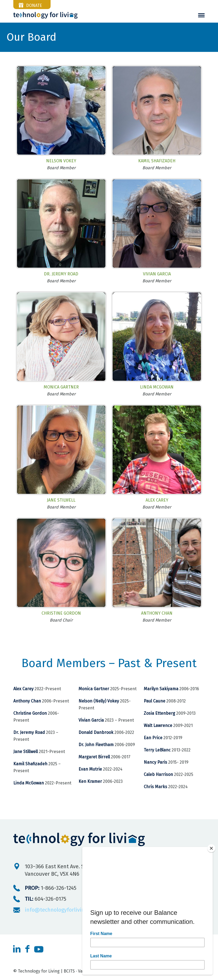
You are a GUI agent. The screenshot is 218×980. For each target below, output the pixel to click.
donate (34, 5)
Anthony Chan (157, 613)
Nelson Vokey (61, 161)
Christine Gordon (61, 613)
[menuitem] (201, 15)
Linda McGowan (157, 387)
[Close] (211, 848)
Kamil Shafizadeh (157, 161)
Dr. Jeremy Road (61, 274)
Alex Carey (157, 500)
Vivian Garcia (157, 274)
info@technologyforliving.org (61, 910)
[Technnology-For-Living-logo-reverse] (45, 15)
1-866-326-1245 (51, 888)
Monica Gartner (61, 387)
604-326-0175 (46, 899)
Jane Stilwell (61, 500)
